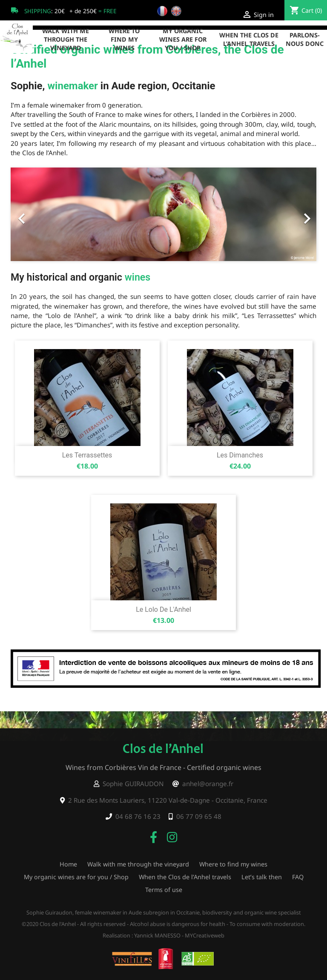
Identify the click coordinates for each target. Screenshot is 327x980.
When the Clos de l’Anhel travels (249, 39)
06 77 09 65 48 (199, 816)
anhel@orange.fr (208, 784)
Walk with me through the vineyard (66, 39)
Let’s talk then (262, 877)
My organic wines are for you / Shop (183, 39)
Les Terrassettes (87, 455)
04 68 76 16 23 (138, 816)
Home (68, 864)
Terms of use (164, 890)
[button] (34, 214)
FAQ (298, 877)
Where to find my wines (124, 39)
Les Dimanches (240, 455)
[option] (163, 214)
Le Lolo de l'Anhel (163, 609)
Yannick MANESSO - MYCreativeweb (179, 935)
